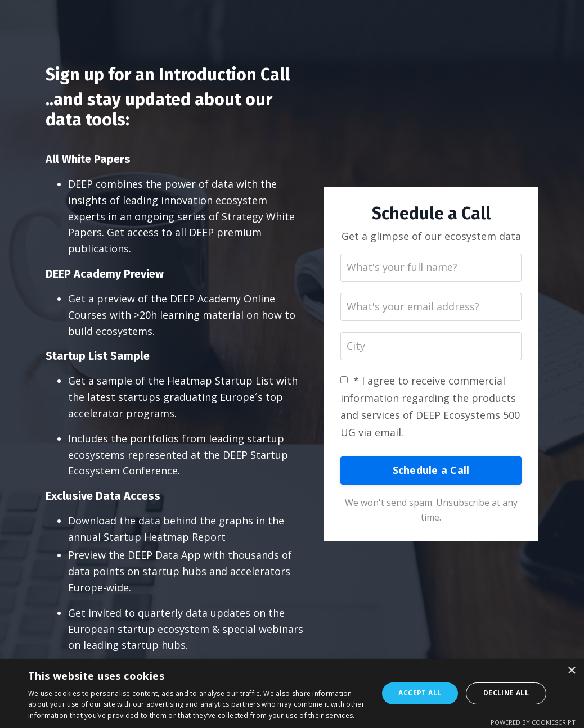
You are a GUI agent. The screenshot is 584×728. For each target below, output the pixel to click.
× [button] (571, 671)
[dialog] (292, 693)
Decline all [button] (506, 693)
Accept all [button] (420, 693)
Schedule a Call (431, 470)
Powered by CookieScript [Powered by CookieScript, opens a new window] (533, 722)
